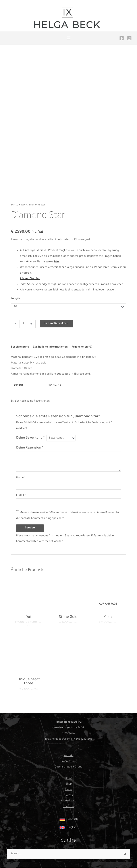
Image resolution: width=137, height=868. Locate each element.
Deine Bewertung (30, 438)
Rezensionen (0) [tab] (82, 347)
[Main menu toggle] (68, 38)
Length (15, 299)
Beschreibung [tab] (20, 347)
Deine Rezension (30, 448)
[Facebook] (122, 38)
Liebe (69, 790)
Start (14, 205)
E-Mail (21, 495)
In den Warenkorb (56, 324)
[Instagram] (129, 38)
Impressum (68, 762)
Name (21, 478)
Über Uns (68, 807)
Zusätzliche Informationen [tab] (50, 347)
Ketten (23, 205)
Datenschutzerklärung (68, 767)
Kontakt (69, 756)
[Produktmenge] (23, 324)
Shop (69, 784)
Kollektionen (68, 801)
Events (69, 795)
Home (69, 779)
